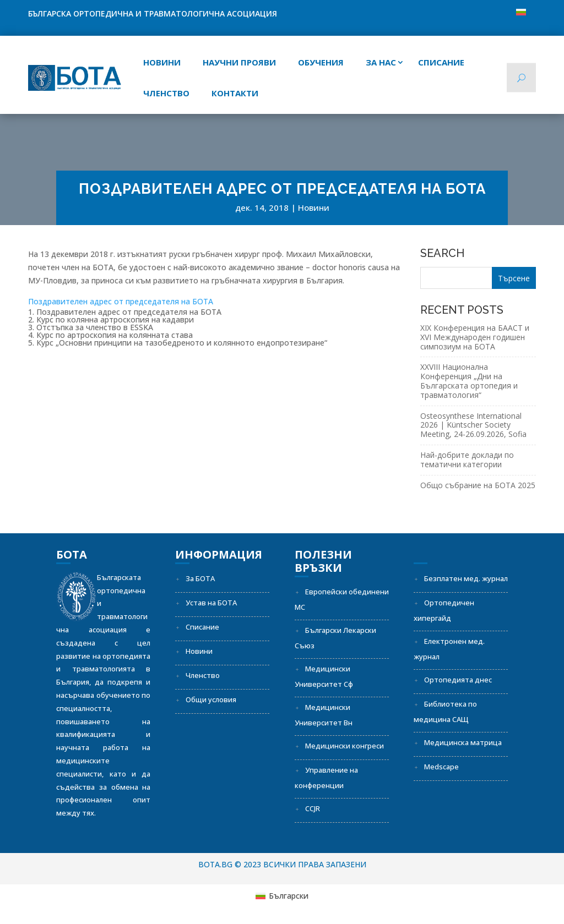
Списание (202, 627)
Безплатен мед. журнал (466, 578)
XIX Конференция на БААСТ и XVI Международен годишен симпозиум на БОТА (475, 337)
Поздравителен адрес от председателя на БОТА (121, 301)
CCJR (313, 808)
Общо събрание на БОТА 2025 (478, 485)
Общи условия (211, 699)
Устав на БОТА (211, 603)
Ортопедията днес (458, 680)
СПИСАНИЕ (441, 62)
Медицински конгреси (345, 746)
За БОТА (200, 578)
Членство (166, 93)
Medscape (441, 767)
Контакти (235, 93)
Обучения (321, 62)
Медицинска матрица (463, 742)
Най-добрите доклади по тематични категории (467, 460)
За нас (381, 62)
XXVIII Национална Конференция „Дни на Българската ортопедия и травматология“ (469, 381)
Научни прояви (239, 62)
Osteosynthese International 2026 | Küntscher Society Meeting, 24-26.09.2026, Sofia (473, 425)
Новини (162, 62)
